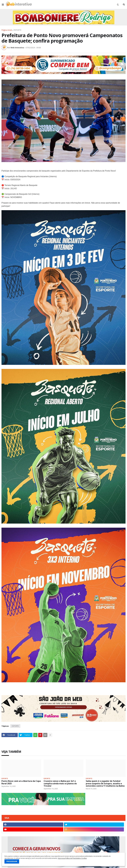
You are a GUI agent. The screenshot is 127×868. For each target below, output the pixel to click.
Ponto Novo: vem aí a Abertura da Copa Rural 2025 (21, 782)
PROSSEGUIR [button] (12, 861)
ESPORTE (17, 30)
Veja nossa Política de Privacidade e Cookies (72, 858)
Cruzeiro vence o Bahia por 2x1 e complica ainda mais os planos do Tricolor (60, 784)
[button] (3, 5)
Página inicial (7, 30)
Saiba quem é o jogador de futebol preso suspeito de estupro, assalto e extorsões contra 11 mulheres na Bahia (105, 784)
